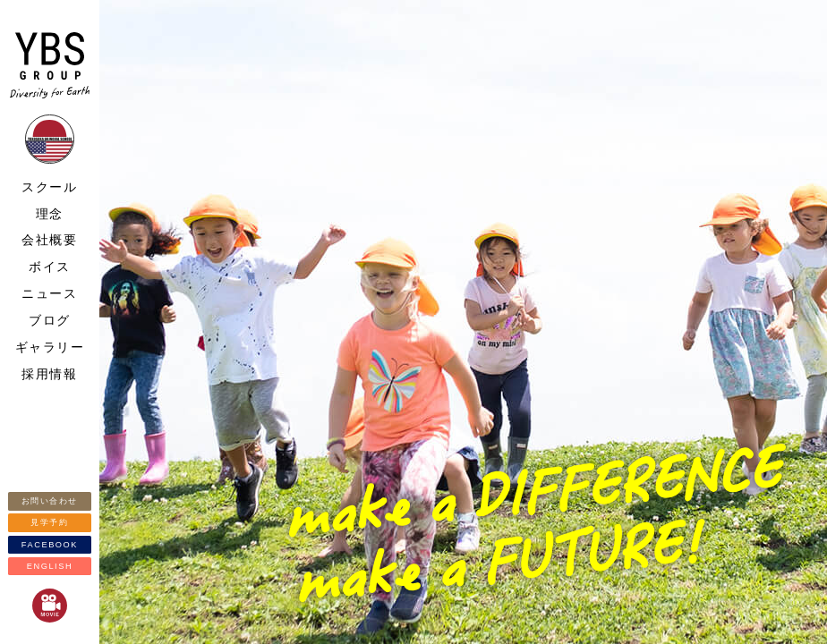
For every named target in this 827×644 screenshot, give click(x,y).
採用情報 (49, 374)
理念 (50, 214)
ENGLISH (50, 566)
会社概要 (49, 240)
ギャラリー (50, 347)
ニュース (49, 293)
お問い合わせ (50, 501)
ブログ (50, 320)
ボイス (50, 267)
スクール (49, 187)
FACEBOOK (50, 545)
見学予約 (49, 522)
